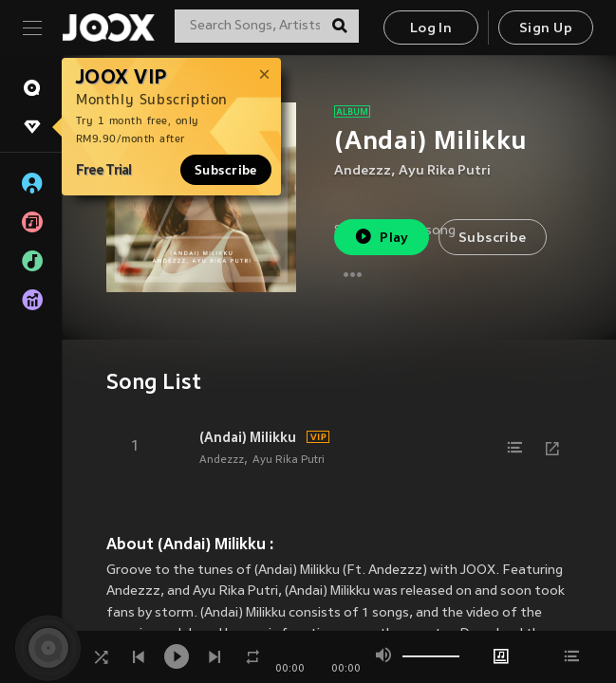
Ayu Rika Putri (445, 171)
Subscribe (226, 170)
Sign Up (546, 29)
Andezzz (363, 171)
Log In (431, 29)
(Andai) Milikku (248, 437)
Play (381, 237)
